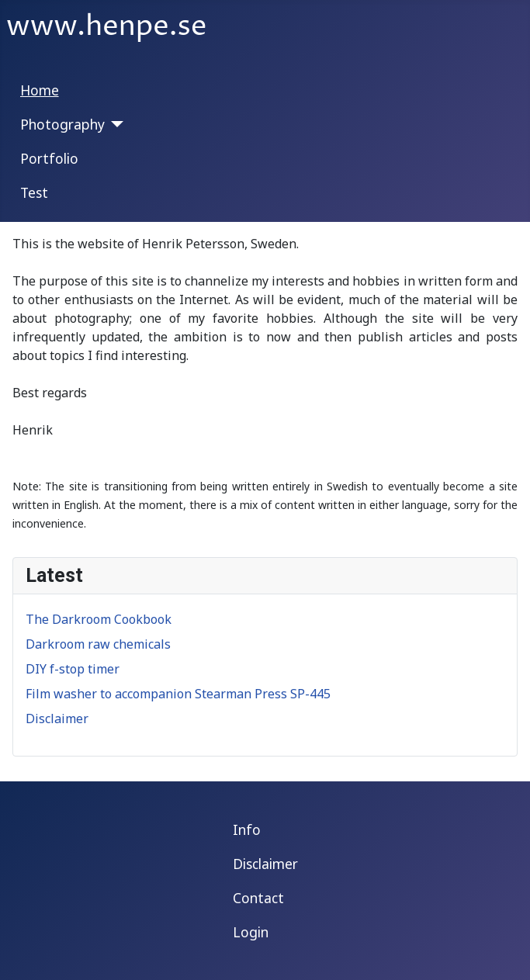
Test (34, 192)
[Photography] (114, 124)
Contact (258, 898)
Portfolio (49, 158)
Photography (62, 124)
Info (247, 829)
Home (40, 90)
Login (251, 932)
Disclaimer (265, 864)
